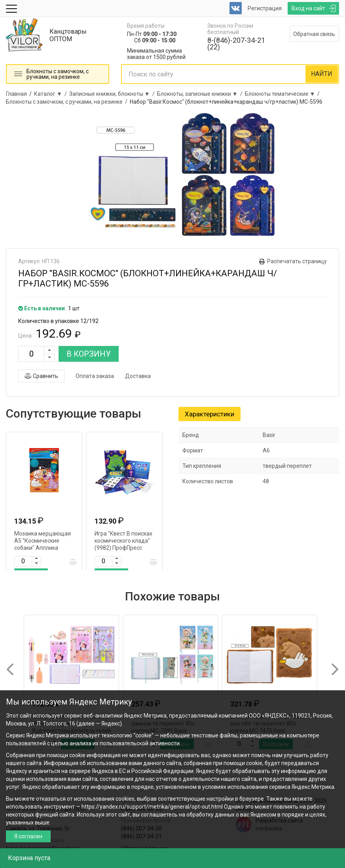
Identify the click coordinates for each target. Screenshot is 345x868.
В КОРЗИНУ (89, 354)
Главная (16, 94)
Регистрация (265, 8)
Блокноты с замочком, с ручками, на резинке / (68, 102)
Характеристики (209, 414)
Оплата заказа (95, 376)
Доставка (138, 376)
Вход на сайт (308, 8)
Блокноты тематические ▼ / (284, 94)
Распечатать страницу (297, 261)
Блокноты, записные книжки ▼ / (201, 94)
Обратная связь (314, 34)
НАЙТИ (322, 74)
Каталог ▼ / (52, 94)
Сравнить (41, 376)
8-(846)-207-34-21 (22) (236, 44)
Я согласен (28, 836)
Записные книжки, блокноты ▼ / (113, 94)
